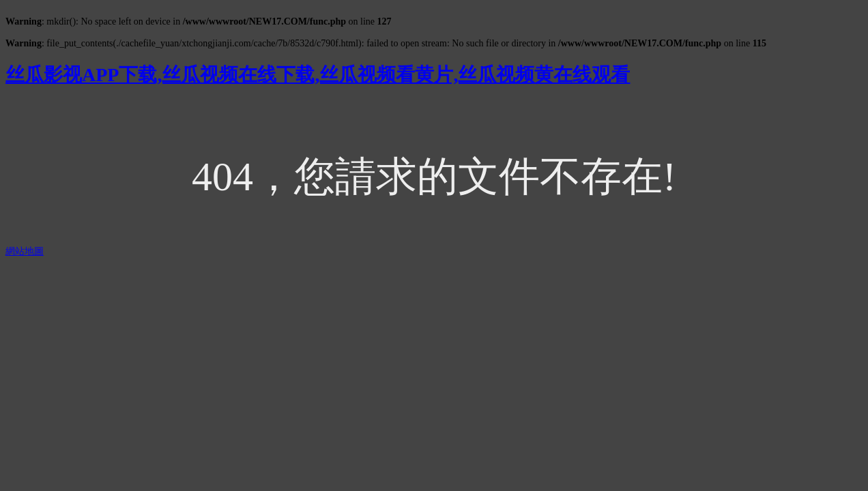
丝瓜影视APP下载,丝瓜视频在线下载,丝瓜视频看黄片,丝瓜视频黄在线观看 (318, 75)
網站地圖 (25, 251)
